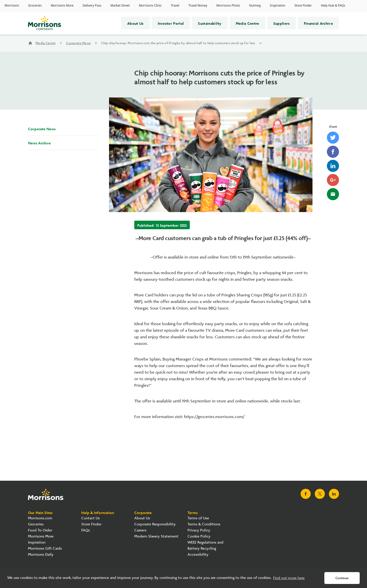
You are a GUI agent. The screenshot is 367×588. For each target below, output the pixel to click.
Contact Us (90, 518)
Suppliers (282, 23)
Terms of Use (198, 518)
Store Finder (91, 524)
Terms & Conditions (204, 524)
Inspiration (37, 542)
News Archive (39, 143)
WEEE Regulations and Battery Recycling (205, 545)
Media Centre (247, 23)
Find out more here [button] (289, 578)
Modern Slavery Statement (156, 536)
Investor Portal (171, 23)
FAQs (86, 530)
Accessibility (198, 555)
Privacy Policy (199, 530)
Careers (140, 530)
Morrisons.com (40, 518)
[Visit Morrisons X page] (320, 494)
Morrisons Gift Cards (45, 548)
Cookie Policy (199, 536)
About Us (135, 23)
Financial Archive (318, 23)
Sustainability (210, 23)
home (30, 43)
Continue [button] (342, 578)
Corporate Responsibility (155, 524)
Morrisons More (41, 536)
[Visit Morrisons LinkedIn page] (334, 494)
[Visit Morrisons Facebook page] (306, 494)
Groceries (36, 524)
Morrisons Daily (41, 555)
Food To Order (40, 530)
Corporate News (78, 43)
